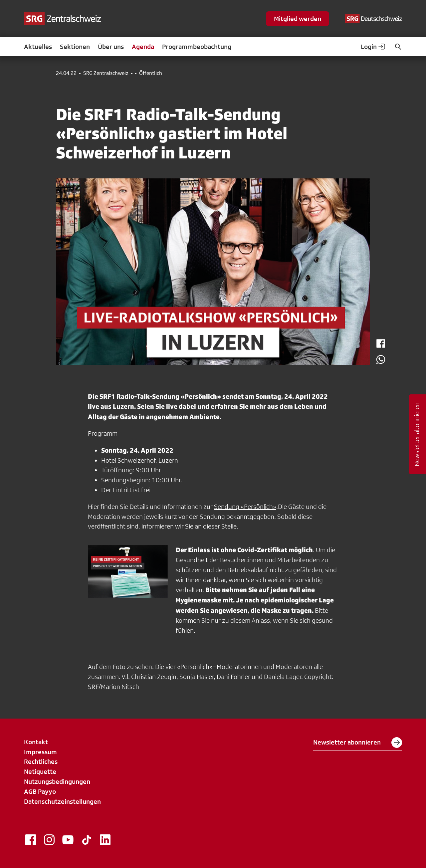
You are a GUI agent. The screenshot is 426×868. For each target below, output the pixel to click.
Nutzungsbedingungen (57, 781)
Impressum (40, 752)
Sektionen (75, 47)
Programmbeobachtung (197, 47)
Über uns (111, 47)
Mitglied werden (298, 19)
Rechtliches (41, 761)
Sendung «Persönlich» (245, 507)
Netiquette (40, 771)
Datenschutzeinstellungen (62, 801)
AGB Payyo (40, 791)
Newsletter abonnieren (358, 743)
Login (373, 47)
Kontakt (36, 742)
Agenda (143, 47)
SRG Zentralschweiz (106, 73)
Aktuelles (38, 47)
